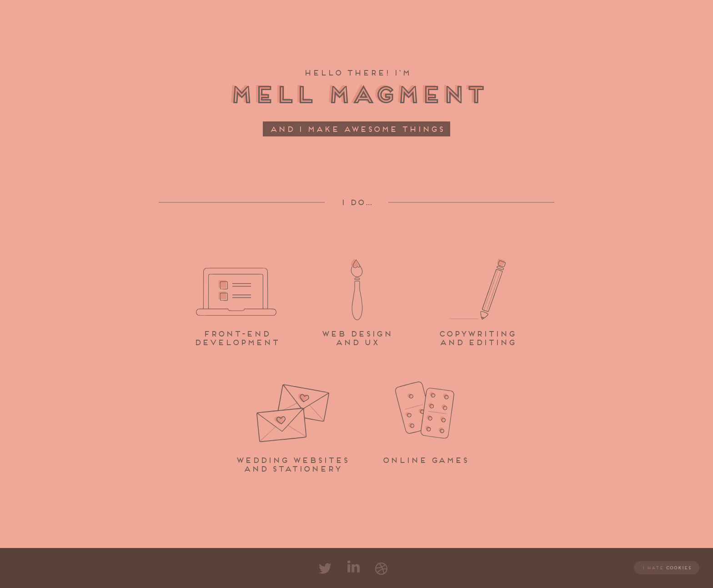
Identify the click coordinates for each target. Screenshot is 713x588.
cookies (678, 568)
